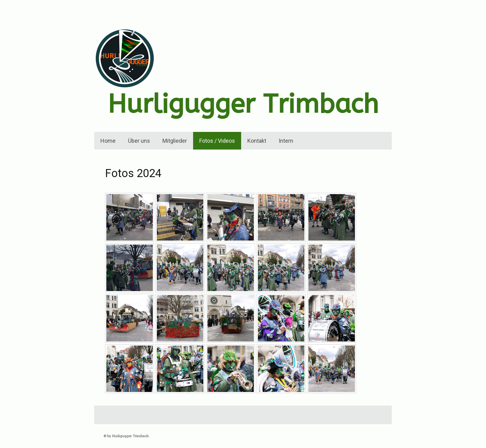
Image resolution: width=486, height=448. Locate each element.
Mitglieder (175, 141)
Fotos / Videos (217, 141)
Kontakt (257, 141)
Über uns (139, 141)
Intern (286, 141)
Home (108, 141)
